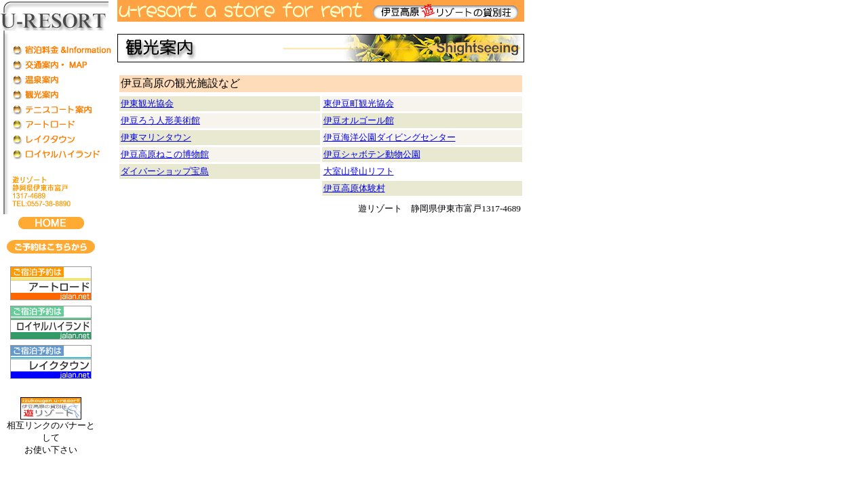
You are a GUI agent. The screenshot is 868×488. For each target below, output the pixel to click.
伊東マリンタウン (156, 137)
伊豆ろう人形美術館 (160, 120)
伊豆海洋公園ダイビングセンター (390, 137)
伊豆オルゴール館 (359, 120)
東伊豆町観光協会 (359, 103)
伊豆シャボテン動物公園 (372, 154)
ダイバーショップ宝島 (165, 171)
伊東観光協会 (147, 103)
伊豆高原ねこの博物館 (165, 154)
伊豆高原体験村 (354, 188)
